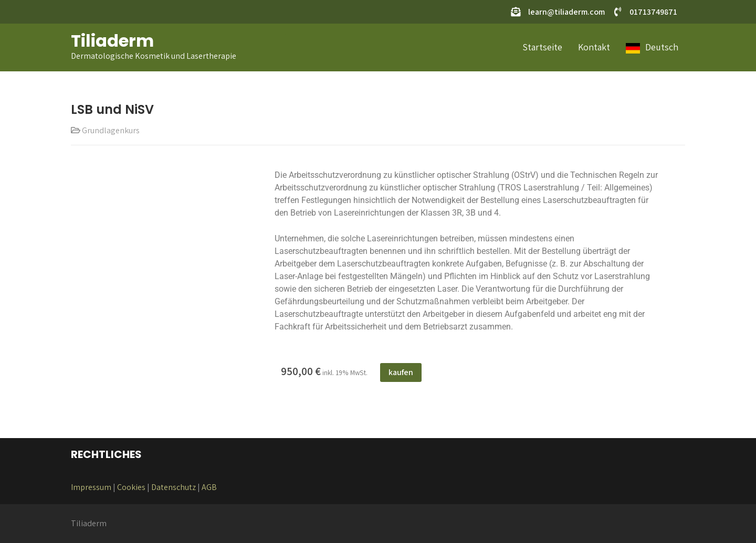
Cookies (131, 487)
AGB (209, 487)
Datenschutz (174, 487)
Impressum (91, 487)
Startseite (542, 47)
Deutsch (662, 47)
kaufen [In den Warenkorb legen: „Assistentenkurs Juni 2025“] (401, 372)
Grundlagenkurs (111, 130)
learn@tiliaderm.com (566, 12)
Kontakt (594, 47)
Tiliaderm (112, 41)
